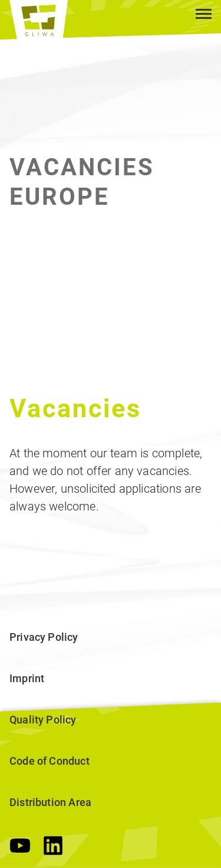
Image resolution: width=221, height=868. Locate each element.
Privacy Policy (44, 637)
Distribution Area (50, 802)
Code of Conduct (50, 761)
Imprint (27, 678)
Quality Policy (43, 720)
